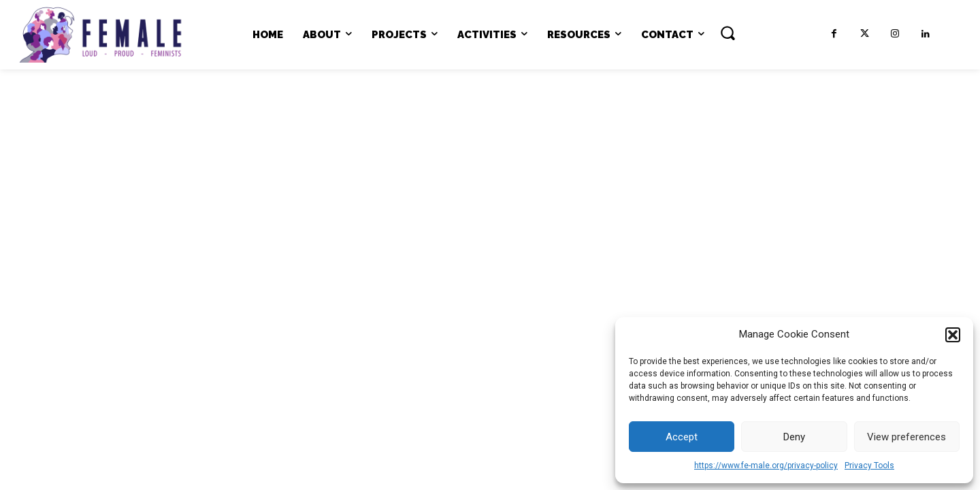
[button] (953, 335)
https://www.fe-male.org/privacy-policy (766, 465)
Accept (682, 437)
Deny (794, 437)
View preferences (906, 437)
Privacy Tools (869, 465)
